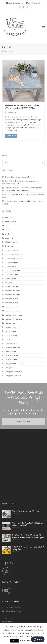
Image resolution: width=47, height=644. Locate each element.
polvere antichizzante (13, 258)
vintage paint (10, 368)
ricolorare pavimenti (13, 327)
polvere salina (11, 266)
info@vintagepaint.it (16, 3)
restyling (8, 282)
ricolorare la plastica (13, 311)
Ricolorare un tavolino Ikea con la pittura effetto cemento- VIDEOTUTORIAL (23, 107)
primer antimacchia (12, 270)
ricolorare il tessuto (12, 295)
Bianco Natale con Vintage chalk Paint (19, 177)
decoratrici (9, 238)
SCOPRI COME (24, 422)
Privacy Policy (8, 621)
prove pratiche (11, 278)
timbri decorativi (11, 343)
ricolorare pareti (11, 323)
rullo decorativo (11, 331)
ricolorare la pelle (12, 307)
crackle (8, 234)
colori (7, 230)
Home (5, 51)
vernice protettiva (12, 359)
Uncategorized (11, 351)
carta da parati (11, 222)
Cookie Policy (7, 619)
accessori (9, 218)
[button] (43, 27)
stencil (8, 339)
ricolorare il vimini (12, 303)
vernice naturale (11, 355)
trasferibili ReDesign (13, 347)
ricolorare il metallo (12, 291)
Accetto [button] (14, 641)
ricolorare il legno (12, 286)
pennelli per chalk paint (14, 254)
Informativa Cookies (28, 640)
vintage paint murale (13, 376)
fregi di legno (10, 246)
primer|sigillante (11, 274)
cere (7, 226)
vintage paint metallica (14, 372)
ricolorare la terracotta (14, 315)
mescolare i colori (12, 250)
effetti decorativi (11, 242)
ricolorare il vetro (12, 299)
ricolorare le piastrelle (13, 319)
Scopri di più (11, 136)
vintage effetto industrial (14, 364)
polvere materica (12, 262)
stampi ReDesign (12, 335)
